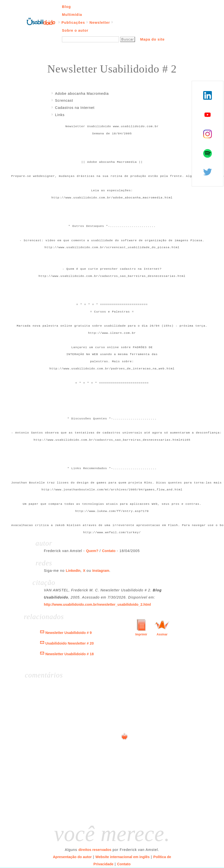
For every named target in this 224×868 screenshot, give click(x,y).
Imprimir (141, 634)
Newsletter (100, 23)
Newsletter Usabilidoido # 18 (70, 654)
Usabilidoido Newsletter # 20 (70, 643)
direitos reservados (95, 850)
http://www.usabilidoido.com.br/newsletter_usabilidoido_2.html (97, 604)
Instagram (101, 571)
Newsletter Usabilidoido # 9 (69, 633)
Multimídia (72, 15)
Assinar (162, 634)
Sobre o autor (75, 30)
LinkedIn (73, 571)
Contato (109, 551)
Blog (66, 7)
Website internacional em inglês (123, 857)
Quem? (92, 551)
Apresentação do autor (72, 857)
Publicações (73, 23)
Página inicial (41, 21)
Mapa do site (152, 39)
